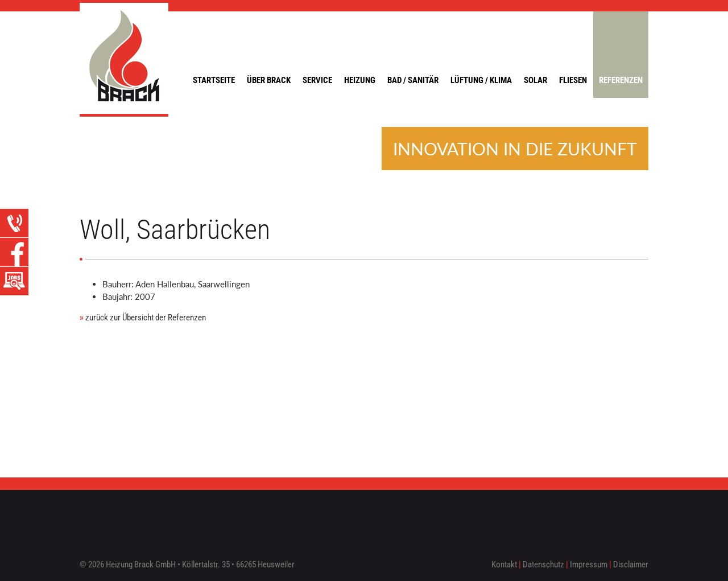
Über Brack (269, 80)
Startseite (214, 80)
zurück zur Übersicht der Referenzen (143, 318)
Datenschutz (543, 564)
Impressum (589, 564)
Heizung (360, 80)
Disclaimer (631, 564)
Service (317, 80)
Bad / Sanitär (413, 80)
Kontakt (504, 564)
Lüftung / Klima (481, 80)
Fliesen (573, 80)
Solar (535, 80)
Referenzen (621, 80)
